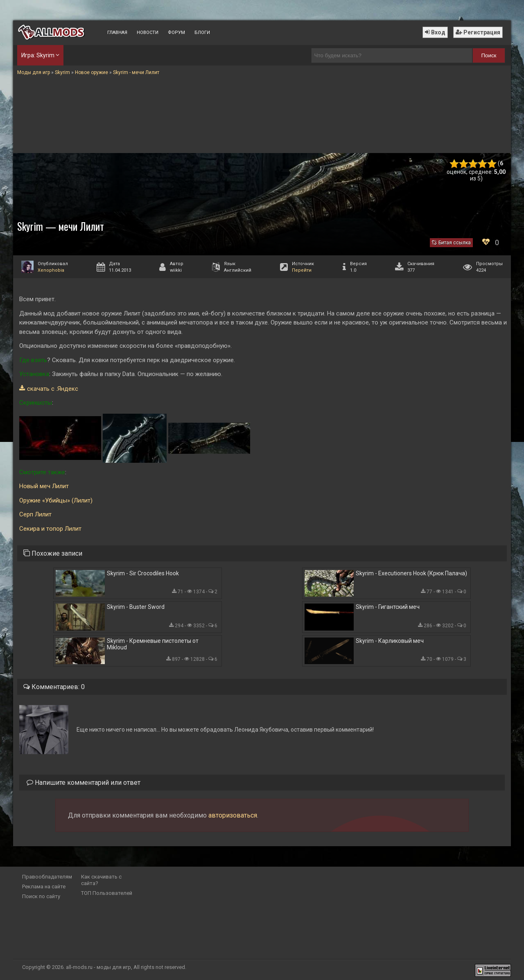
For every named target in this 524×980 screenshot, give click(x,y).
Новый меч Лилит (44, 486)
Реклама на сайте (44, 887)
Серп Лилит (35, 514)
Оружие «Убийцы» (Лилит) (56, 500)
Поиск (489, 55)
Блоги (202, 33)
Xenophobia (51, 270)
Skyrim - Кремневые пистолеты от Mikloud (153, 644)
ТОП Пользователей (107, 893)
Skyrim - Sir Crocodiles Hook (143, 573)
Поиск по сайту (41, 896)
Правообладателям (47, 877)
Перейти (302, 270)
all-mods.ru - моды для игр (98, 967)
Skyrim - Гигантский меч (388, 607)
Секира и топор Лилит (50, 529)
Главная (117, 33)
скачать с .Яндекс (53, 389)
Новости (148, 33)
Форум (176, 33)
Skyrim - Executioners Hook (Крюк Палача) (411, 573)
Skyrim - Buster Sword (136, 607)
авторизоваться (233, 815)
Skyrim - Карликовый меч (390, 641)
